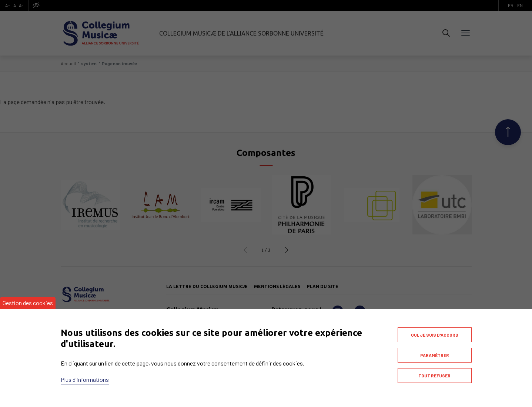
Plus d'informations (85, 379)
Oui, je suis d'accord (435, 335)
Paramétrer (435, 355)
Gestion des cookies (28, 303)
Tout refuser (434, 376)
